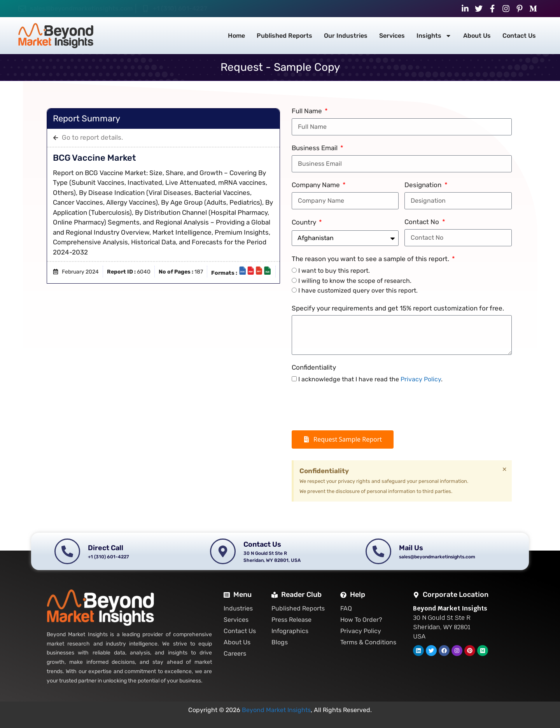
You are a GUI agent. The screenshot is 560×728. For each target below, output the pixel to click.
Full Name (308, 111)
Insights (434, 36)
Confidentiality (314, 367)
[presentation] (351, 407)
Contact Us (519, 36)
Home (236, 36)
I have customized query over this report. (358, 290)
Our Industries (346, 36)
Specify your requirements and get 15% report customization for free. (398, 308)
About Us (477, 36)
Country (305, 222)
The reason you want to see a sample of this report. (371, 259)
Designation (424, 185)
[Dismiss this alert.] (505, 469)
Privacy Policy (421, 379)
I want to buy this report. (334, 271)
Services (392, 36)
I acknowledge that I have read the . (370, 379)
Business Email (315, 148)
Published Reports (284, 36)
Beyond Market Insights (276, 710)
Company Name (317, 185)
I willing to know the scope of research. (355, 281)
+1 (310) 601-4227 (180, 8)
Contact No (423, 222)
